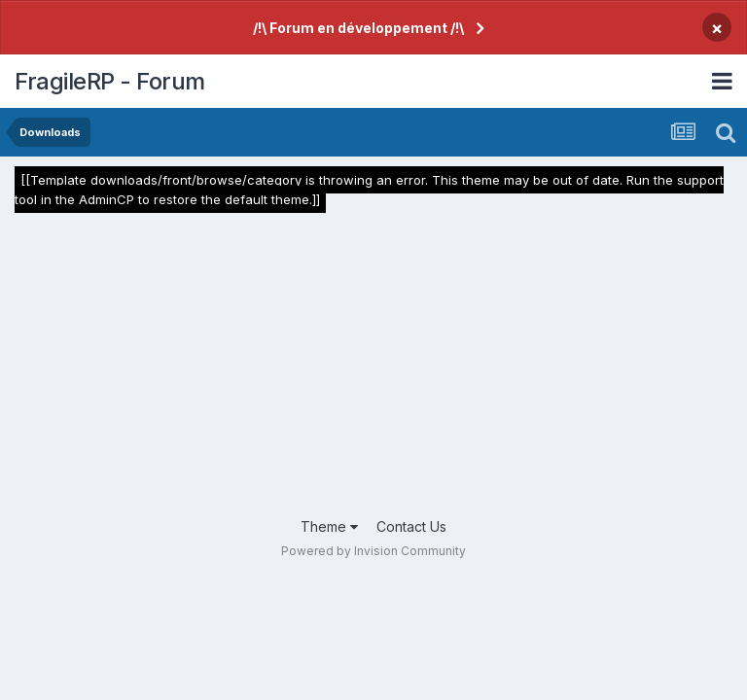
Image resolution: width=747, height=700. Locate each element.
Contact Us (411, 526)
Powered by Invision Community (373, 551)
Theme (329, 526)
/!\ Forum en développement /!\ (358, 28)
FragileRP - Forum (110, 81)
